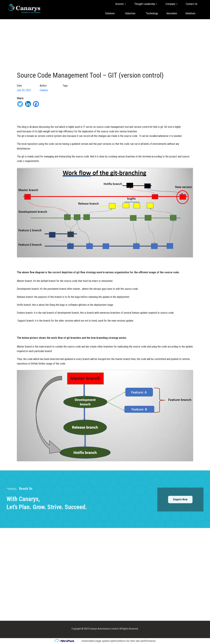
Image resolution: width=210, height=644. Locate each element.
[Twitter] (20, 104)
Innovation (172, 13)
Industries (131, 13)
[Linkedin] (28, 104)
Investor (121, 4)
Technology (152, 13)
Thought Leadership (146, 4)
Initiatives (191, 13)
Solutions (111, 13)
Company (171, 4)
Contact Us (192, 4)
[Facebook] (36, 104)
